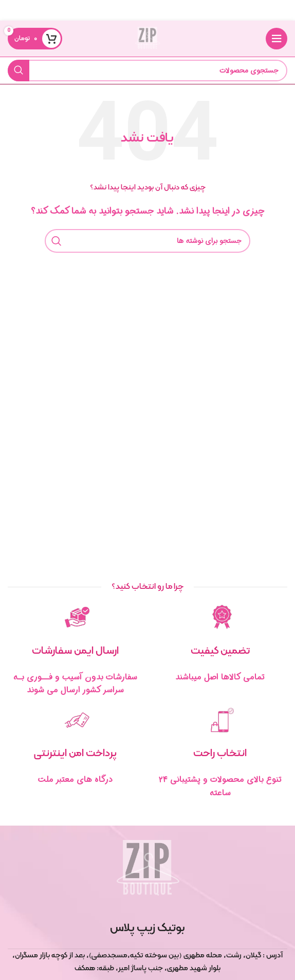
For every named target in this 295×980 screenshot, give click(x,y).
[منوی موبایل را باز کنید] (276, 39)
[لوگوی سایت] (147, 38)
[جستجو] (147, 71)
